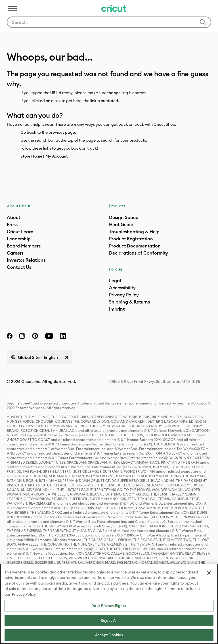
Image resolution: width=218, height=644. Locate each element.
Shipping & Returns (129, 302)
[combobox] (109, 22)
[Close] (209, 573)
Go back (28, 132)
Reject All (109, 620)
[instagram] (22, 336)
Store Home (31, 156)
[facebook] (10, 336)
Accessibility (122, 288)
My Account (57, 156)
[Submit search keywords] (203, 22)
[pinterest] (35, 336)
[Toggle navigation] (12, 8)
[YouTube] (49, 336)
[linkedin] (63, 336)
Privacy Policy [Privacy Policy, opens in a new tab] (24, 594)
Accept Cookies (109, 635)
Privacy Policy (124, 295)
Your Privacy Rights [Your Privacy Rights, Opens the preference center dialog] (109, 606)
